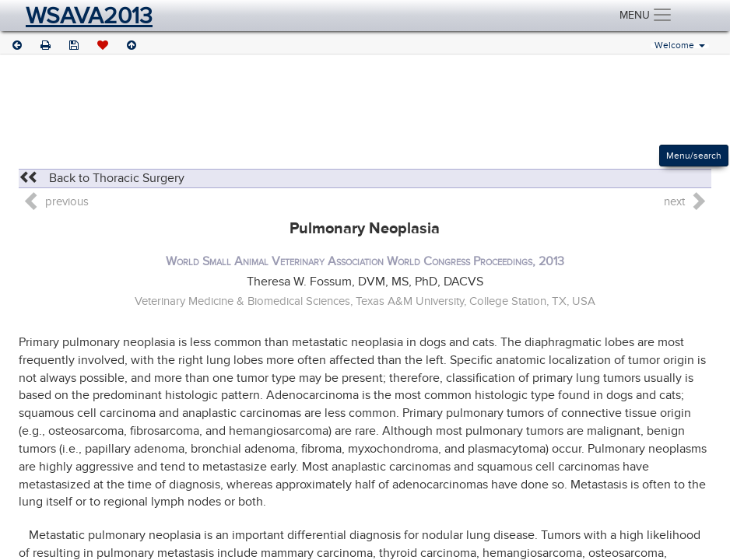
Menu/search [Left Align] (694, 156)
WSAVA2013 (89, 16)
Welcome (680, 46)
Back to (102, 178)
